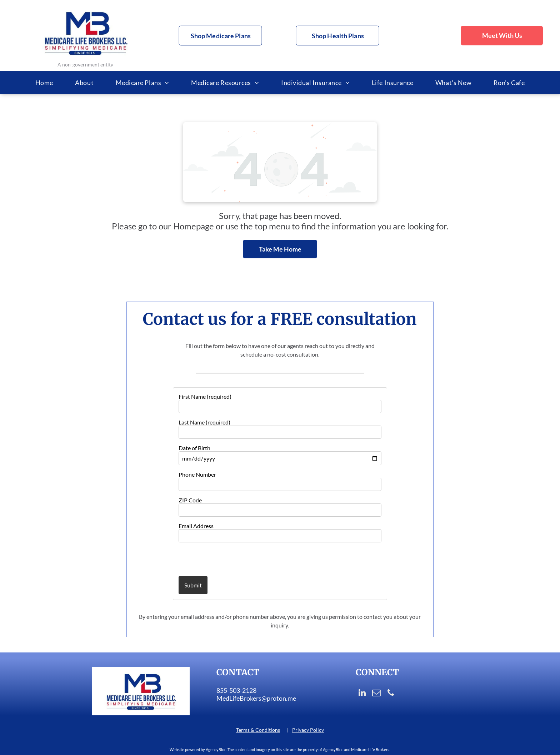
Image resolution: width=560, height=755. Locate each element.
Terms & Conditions (258, 730)
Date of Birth (194, 448)
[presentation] (220, 559)
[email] (376, 694)
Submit (193, 585)
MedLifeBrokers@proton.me (256, 698)
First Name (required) (205, 396)
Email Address (196, 526)
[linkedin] (362, 694)
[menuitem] (44, 83)
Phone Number (197, 474)
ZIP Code (190, 500)
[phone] (391, 694)
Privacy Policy (308, 730)
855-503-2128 (236, 690)
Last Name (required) (204, 422)
